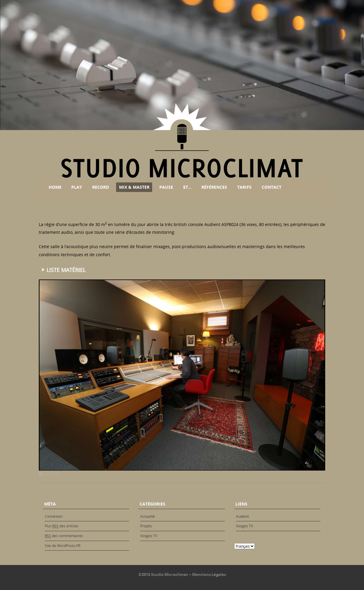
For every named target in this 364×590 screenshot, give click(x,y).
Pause (166, 187)
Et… (187, 187)
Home (55, 187)
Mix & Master (134, 187)
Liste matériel (66, 270)
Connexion (54, 516)
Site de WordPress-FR (63, 546)
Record (101, 187)
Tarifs (244, 187)
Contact (272, 187)
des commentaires (64, 536)
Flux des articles (62, 526)
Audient (242, 516)
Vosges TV (149, 536)
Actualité (148, 516)
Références (214, 187)
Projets (146, 526)
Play (77, 187)
